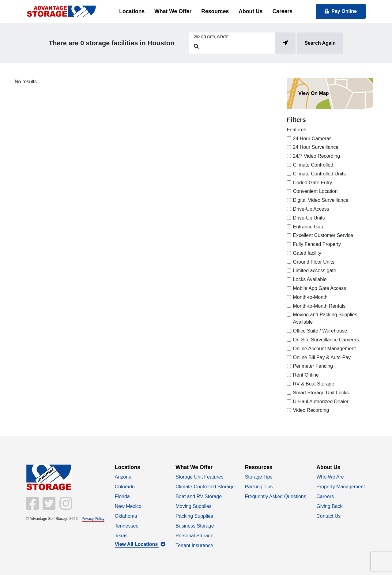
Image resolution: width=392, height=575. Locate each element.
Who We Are (330, 477)
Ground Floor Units (314, 262)
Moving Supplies (193, 506)
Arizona (123, 477)
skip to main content (3, 0)
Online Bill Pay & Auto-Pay (322, 357)
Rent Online (306, 375)
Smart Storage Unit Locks (321, 393)
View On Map (313, 93)
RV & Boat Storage (314, 384)
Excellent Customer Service (323, 235)
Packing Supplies (194, 516)
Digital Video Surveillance (321, 200)
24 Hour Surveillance (316, 147)
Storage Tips (259, 477)
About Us (251, 11)
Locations (132, 11)
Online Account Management (324, 349)
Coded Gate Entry (313, 183)
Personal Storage (194, 536)
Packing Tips (259, 487)
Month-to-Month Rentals (319, 306)
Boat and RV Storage (199, 496)
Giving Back (329, 506)
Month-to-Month (310, 297)
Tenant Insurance (194, 545)
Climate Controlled (313, 165)
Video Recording (311, 410)
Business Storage (195, 526)
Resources (215, 11)
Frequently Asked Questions (276, 496)
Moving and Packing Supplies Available (325, 318)
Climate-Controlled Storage (205, 487)
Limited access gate (315, 271)
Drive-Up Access (311, 209)
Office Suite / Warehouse (320, 331)
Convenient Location (315, 191)
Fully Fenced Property (317, 244)
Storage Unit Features (200, 477)
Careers (282, 11)
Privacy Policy (93, 519)
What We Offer (173, 11)
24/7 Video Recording (317, 156)
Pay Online (341, 11)
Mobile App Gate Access (320, 288)
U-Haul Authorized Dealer (321, 402)
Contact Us (328, 516)
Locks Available (310, 279)
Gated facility (307, 253)
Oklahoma (126, 516)
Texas (121, 536)
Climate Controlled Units (320, 174)
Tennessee (127, 526)
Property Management (341, 487)
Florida (122, 496)
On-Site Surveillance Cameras (326, 340)
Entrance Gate (309, 227)
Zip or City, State (211, 37)
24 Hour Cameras (312, 139)
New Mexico (128, 506)
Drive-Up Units (309, 218)
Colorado (125, 487)
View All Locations (140, 544)
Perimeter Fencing (313, 366)
